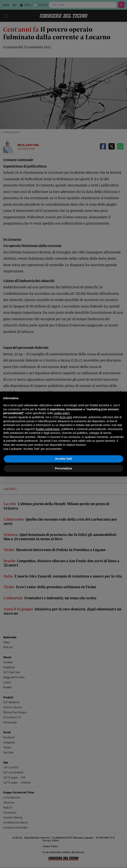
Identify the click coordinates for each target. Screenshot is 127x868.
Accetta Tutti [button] (63, 459)
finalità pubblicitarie (48, 429)
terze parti (66, 417)
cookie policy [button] (62, 413)
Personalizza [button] (64, 468)
